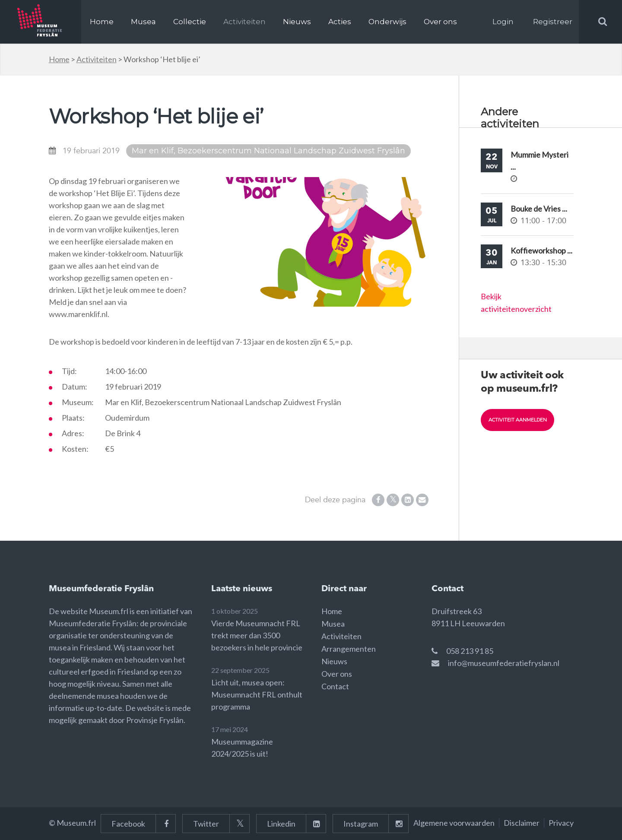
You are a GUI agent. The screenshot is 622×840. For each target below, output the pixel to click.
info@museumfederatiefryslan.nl (504, 663)
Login (503, 22)
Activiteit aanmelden (521, 420)
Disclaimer (522, 823)
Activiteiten (244, 22)
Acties (340, 22)
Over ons (440, 22)
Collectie (190, 22)
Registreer (553, 22)
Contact (335, 686)
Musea (143, 22)
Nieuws (297, 22)
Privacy (561, 823)
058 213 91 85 (470, 651)
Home (102, 22)
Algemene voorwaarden (454, 823)
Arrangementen (349, 649)
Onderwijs (387, 22)
